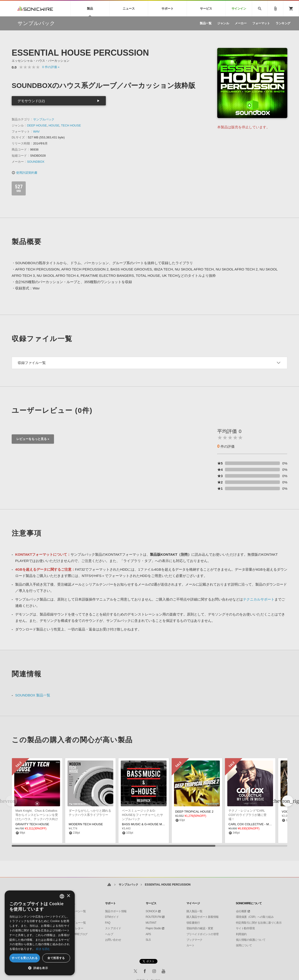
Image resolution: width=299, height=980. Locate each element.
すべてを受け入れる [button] (25, 958)
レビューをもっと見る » (33, 439)
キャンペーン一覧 (75, 911)
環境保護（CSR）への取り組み (255, 917)
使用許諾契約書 (25, 173)
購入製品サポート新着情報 (203, 917)
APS (148, 934)
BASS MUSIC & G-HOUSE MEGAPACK (149, 824)
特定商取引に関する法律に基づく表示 (259, 923)
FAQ (108, 923)
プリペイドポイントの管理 (203, 934)
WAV (36, 132)
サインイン (239, 9)
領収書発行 (193, 923)
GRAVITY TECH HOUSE (32, 824)
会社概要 (241, 911)
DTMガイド (112, 917)
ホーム (109, 885)
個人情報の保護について (251, 940)
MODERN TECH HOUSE (86, 824)
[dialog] (40, 933)
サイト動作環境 (245, 928)
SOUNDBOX (36, 162)
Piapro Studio (153, 928)
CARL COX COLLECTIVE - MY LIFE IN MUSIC (261, 824)
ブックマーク (194, 940)
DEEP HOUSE (37, 125)
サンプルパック (44, 119)
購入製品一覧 (194, 911)
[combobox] (62, 896)
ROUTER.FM (154, 917)
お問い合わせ (113, 940)
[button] (288, 801)
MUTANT (151, 923)
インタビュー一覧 (75, 923)
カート (190, 945)
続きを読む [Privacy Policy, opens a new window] (43, 949)
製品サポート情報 (116, 911)
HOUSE (54, 125)
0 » (51, 67)
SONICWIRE (35, 9)
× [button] (68, 896)
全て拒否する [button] (56, 958)
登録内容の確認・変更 (200, 928)
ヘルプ (109, 934)
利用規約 (241, 934)
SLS (148, 940)
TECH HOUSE (71, 125)
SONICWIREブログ (76, 934)
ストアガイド (113, 928)
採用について (244, 945)
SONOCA (151, 911)
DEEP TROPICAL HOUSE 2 (194, 812)
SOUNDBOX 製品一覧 (33, 695)
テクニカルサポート (259, 599)
